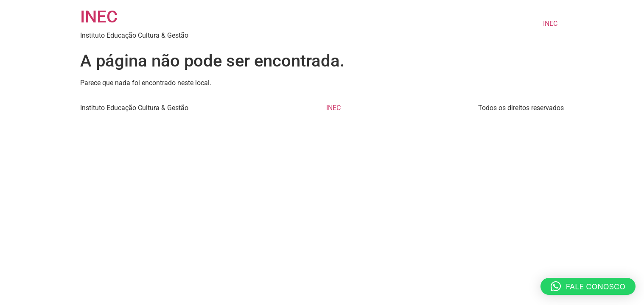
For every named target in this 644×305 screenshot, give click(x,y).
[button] (588, 286)
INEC (99, 17)
